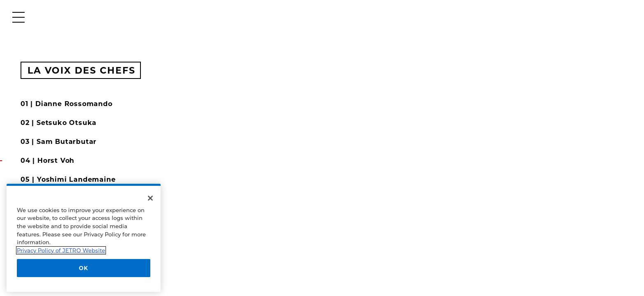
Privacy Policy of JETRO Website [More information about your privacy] (61, 250)
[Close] (150, 198)
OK (83, 268)
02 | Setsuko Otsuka (59, 123)
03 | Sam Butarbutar (59, 142)
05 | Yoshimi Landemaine (68, 179)
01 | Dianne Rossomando (67, 104)
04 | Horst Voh (47, 161)
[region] (84, 238)
